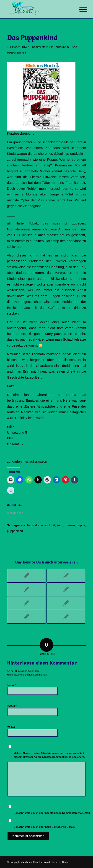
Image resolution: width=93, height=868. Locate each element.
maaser (70, 525)
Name (12, 685)
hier (26, 461)
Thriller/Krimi (62, 47)
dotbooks (41, 525)
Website (12, 727)
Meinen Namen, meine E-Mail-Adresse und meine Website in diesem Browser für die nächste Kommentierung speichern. (49, 755)
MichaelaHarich (17, 53)
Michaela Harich (32, 862)
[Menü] (80, 10)
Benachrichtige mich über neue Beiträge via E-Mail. (44, 827)
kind (52, 525)
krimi (60, 525)
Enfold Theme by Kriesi (56, 862)
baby (30, 525)
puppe (81, 525)
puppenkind (15, 531)
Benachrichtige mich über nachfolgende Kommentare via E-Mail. (52, 813)
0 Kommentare (39, 47)
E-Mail (12, 706)
